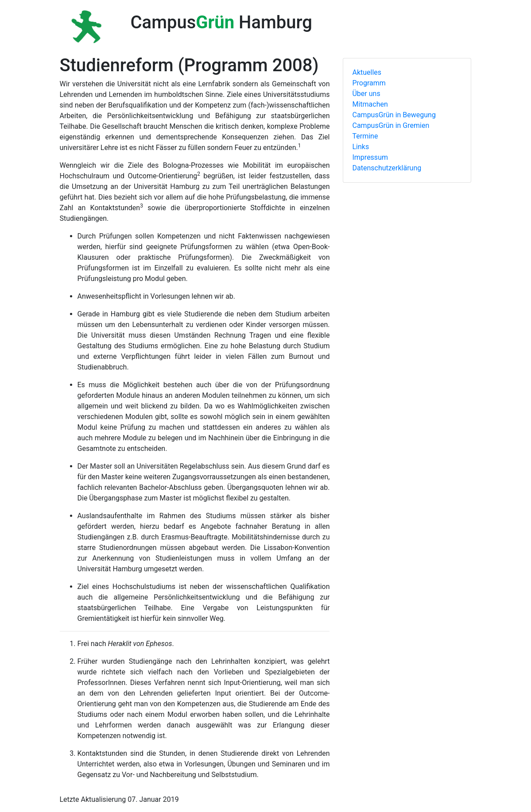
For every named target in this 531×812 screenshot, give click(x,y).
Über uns (366, 94)
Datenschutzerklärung (387, 168)
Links (360, 147)
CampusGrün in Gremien (391, 125)
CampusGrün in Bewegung (394, 115)
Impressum (370, 157)
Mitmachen (370, 104)
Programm (369, 83)
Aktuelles (367, 72)
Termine (365, 136)
